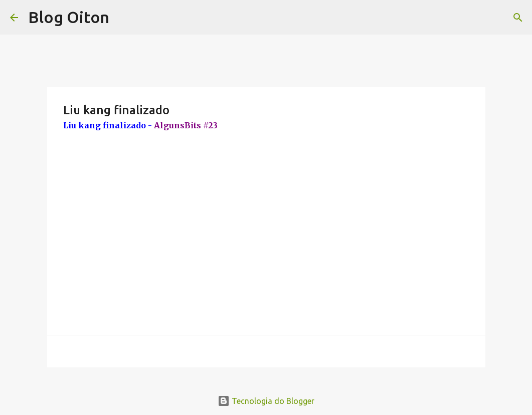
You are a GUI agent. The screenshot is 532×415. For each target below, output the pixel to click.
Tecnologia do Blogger (266, 401)
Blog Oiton (69, 17)
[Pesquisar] (518, 18)
